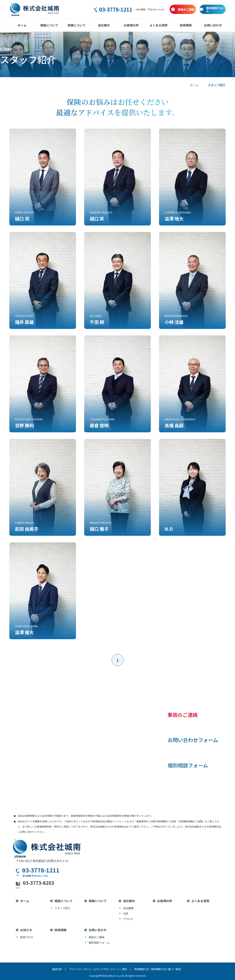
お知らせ (26, 930)
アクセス (128, 919)
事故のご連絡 (181, 715)
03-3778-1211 (91, 9)
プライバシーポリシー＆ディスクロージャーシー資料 (98, 969)
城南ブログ (27, 937)
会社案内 (104, 25)
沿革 (126, 913)
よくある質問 (158, 25)
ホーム (23, 25)
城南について (50, 25)
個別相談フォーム (187, 767)
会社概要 (128, 908)
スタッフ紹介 (62, 908)
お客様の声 (131, 25)
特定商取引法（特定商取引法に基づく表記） (159, 969)
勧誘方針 (57, 969)
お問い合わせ (212, 25)
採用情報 (185, 25)
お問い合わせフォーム (192, 741)
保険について (77, 25)
